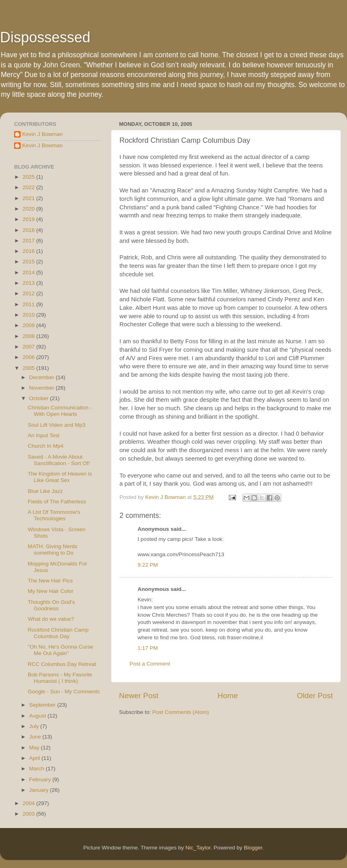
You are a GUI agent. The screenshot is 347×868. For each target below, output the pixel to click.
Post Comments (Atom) (181, 712)
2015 (29, 262)
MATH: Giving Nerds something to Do (53, 550)
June (36, 737)
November (42, 388)
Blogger (253, 848)
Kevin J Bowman (43, 134)
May (35, 748)
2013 (29, 283)
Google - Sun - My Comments (64, 692)
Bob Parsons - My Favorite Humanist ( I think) (60, 678)
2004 (29, 803)
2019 (29, 219)
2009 (29, 325)
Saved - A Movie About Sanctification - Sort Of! (59, 460)
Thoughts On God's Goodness (51, 605)
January (40, 790)
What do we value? (51, 619)
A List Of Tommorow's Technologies (54, 515)
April (35, 758)
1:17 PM (148, 648)
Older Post (315, 696)
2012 (29, 293)
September (43, 705)
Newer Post (139, 696)
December (42, 377)
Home (228, 696)
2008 (29, 336)
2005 (29, 368)
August (38, 716)
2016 (29, 251)
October (40, 398)
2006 (29, 357)
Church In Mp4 (46, 446)
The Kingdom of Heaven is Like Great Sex (60, 477)
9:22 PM (148, 565)
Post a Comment (150, 664)
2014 (29, 272)
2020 (29, 209)
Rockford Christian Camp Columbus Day (58, 633)
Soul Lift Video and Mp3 (57, 425)
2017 (29, 241)
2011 (29, 304)
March (37, 769)
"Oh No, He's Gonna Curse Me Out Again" (61, 650)
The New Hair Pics (50, 581)
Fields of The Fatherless (57, 502)
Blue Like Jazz (45, 491)
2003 (29, 814)
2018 (29, 230)
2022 (29, 187)
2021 (29, 198)
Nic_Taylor (198, 848)
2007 (29, 347)
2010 (29, 315)
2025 (29, 177)
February (41, 779)
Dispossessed (45, 37)
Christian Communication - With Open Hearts (60, 411)
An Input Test (44, 435)
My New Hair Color (51, 591)
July (35, 726)
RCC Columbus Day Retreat (62, 664)
